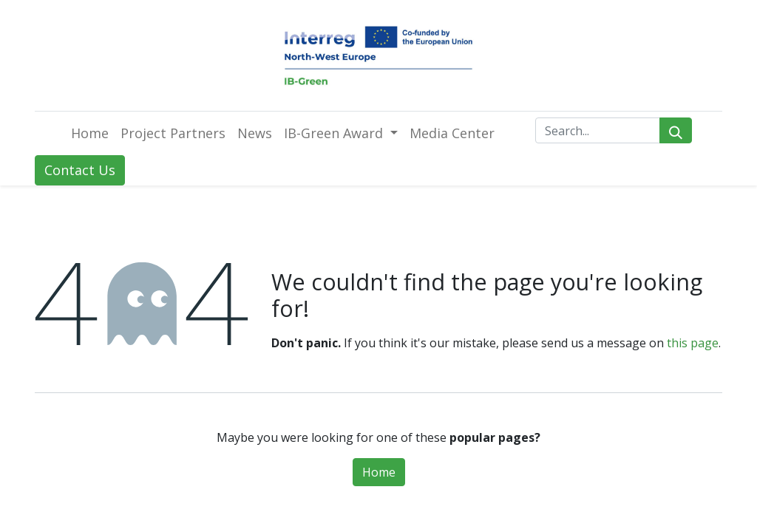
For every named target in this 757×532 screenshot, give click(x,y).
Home (379, 472)
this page (693, 343)
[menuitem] (90, 133)
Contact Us (80, 170)
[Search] (676, 130)
